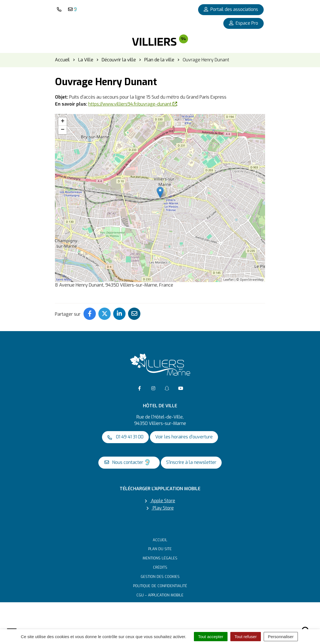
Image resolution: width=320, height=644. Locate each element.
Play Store (160, 508)
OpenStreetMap (252, 280)
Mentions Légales (160, 558)
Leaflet (229, 280)
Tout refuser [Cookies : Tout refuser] (246, 637)
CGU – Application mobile (160, 595)
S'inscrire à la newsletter (191, 462)
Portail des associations (231, 9)
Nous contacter (128, 462)
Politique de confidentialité (160, 586)
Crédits (160, 567)
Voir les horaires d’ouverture (184, 437)
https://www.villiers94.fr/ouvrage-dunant (133, 104)
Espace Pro (244, 23)
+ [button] (63, 122)
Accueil (160, 540)
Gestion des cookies (160, 577)
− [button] (63, 130)
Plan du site (160, 549)
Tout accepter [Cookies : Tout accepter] (211, 637)
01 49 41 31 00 (125, 437)
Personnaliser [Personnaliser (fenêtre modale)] (281, 637)
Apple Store (160, 501)
